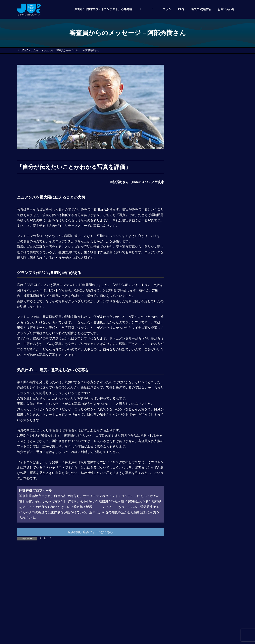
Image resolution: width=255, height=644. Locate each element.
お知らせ (185, 333)
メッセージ (45, 539)
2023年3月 (186, 408)
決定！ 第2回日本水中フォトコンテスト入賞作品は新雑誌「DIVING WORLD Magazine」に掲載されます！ (220, 275)
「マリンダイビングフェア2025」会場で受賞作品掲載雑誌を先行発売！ (219, 111)
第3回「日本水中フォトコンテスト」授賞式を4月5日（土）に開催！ (219, 136)
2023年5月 (186, 400)
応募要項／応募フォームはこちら (91, 532)
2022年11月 (187, 423)
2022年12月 (187, 416)
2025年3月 (186, 370)
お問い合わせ (28, 610)
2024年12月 (187, 377)
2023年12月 (187, 392)
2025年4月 (186, 362)
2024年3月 (186, 385)
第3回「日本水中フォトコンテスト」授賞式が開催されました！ (219, 85)
